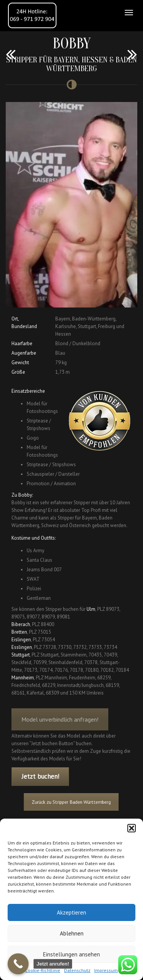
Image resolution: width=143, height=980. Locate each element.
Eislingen (21, 640)
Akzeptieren (71, 912)
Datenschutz (77, 970)
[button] (132, 828)
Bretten (19, 632)
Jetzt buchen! (40, 776)
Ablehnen (72, 933)
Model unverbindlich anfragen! (60, 723)
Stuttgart (21, 655)
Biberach (21, 624)
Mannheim (23, 678)
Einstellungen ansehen (71, 954)
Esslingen (22, 647)
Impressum (106, 970)
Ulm (91, 609)
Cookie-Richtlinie (43, 970)
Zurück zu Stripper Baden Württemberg (71, 802)
